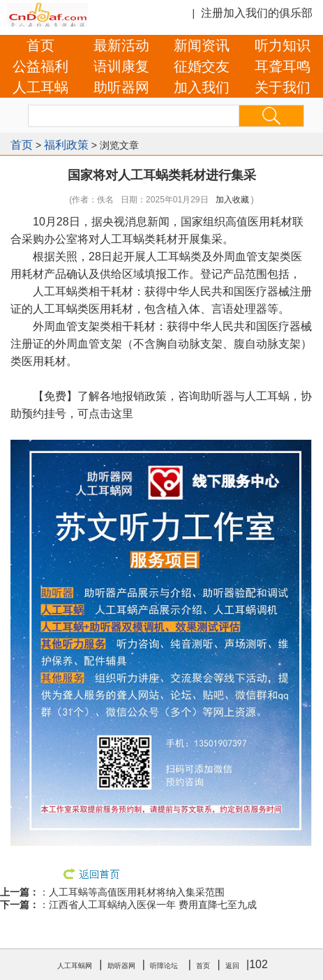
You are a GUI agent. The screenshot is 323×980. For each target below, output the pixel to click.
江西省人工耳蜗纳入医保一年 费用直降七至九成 (153, 905)
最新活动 (121, 45)
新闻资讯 (202, 45)
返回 (232, 966)
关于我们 (283, 87)
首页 (40, 45)
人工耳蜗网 (75, 966)
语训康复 (121, 66)
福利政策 (66, 145)
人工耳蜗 (40, 87)
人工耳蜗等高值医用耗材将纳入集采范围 (137, 892)
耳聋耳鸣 (283, 66)
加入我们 (202, 87)
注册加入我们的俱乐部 (257, 13)
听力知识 (283, 45)
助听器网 (121, 87)
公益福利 (40, 66)
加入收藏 (232, 200)
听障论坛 (164, 966)
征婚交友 (202, 66)
